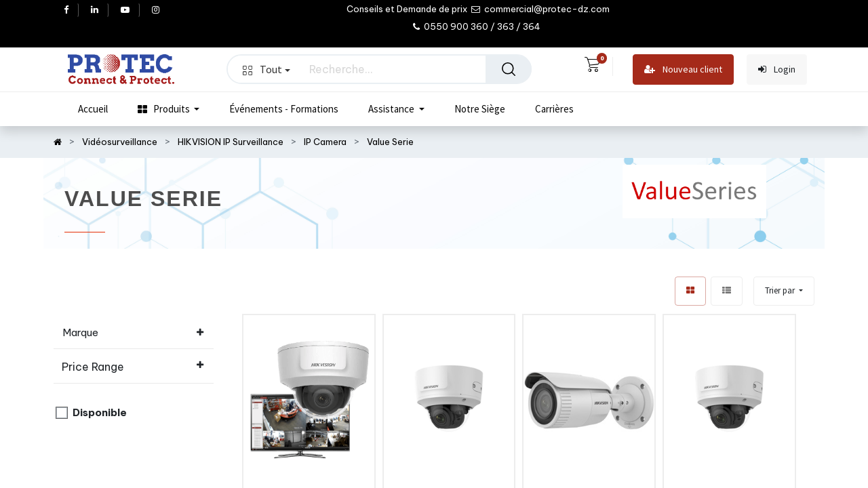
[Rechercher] (509, 69)
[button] (784, 291)
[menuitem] (93, 109)
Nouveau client (683, 69)
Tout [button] (267, 69)
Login (777, 69)
